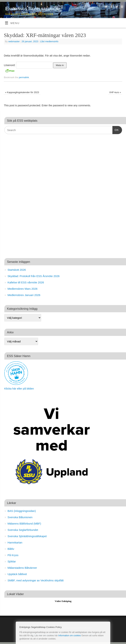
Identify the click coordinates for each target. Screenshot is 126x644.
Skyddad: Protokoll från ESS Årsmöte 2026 (34, 276)
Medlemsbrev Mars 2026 (23, 289)
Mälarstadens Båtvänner (22, 568)
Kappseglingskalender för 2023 (22, 92)
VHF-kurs (115, 92)
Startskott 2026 (17, 270)
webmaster (14, 41)
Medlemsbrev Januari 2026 (24, 295)
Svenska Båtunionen (20, 517)
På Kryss (13, 555)
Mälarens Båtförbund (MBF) (24, 524)
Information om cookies (70, 636)
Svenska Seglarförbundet (23, 530)
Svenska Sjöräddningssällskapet (27, 536)
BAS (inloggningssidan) (22, 511)
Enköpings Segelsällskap (33, 9)
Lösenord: (28, 65)
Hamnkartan (15, 542)
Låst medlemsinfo (49, 41)
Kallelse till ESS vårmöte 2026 (26, 282)
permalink (24, 77)
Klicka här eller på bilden (19, 389)
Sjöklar (12, 561)
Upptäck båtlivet (17, 574)
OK (116, 129)
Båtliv (11, 549)
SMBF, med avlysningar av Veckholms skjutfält (36, 580)
